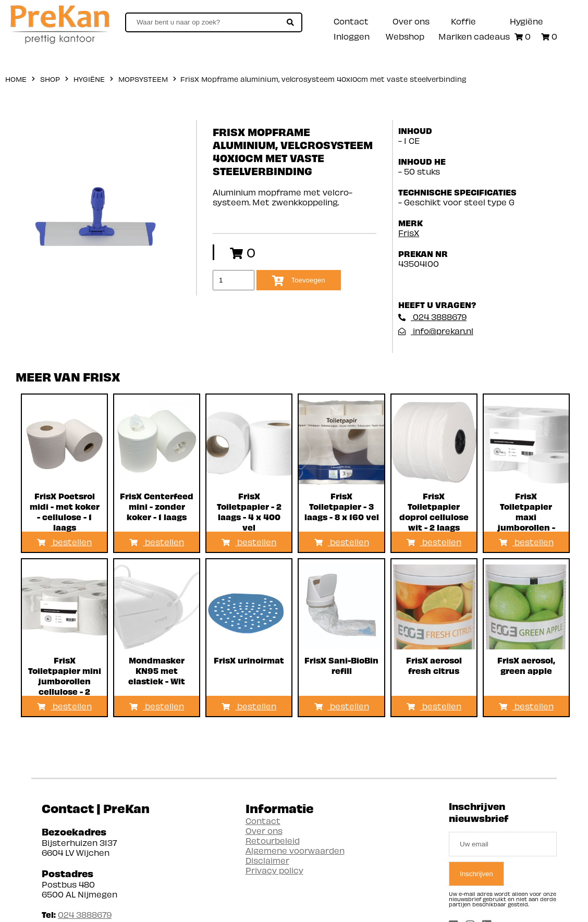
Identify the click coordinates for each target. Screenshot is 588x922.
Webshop (405, 36)
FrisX (409, 233)
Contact (351, 21)
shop (50, 79)
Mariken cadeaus (474, 36)
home (16, 79)
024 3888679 (432, 317)
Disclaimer (267, 860)
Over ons (411, 21)
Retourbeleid (273, 840)
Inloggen (352, 36)
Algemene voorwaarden (295, 850)
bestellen (64, 542)
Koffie (463, 21)
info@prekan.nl (436, 331)
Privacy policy (274, 870)
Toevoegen (299, 281)
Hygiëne (526, 21)
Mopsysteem (143, 79)
